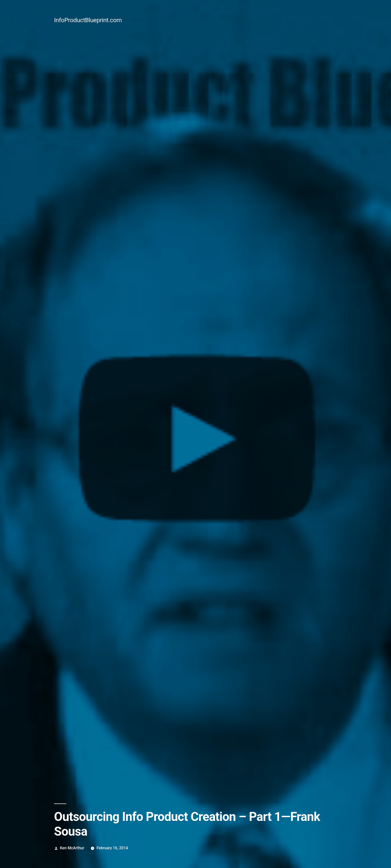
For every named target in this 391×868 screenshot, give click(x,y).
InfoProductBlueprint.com (88, 20)
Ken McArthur (72, 848)
